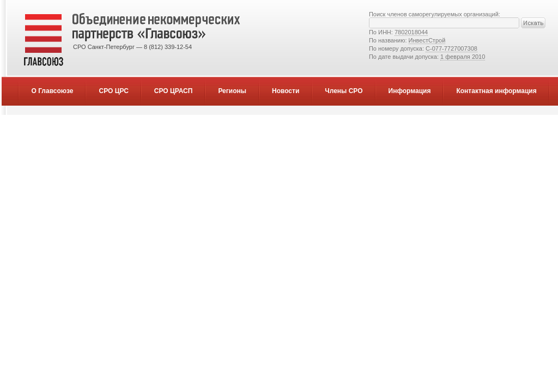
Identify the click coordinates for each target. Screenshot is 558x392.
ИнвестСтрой (427, 40)
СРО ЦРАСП (174, 91)
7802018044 (411, 32)
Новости (286, 91)
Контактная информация (496, 91)
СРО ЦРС (113, 91)
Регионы (232, 91)
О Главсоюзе (53, 91)
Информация (410, 91)
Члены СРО (344, 91)
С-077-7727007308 (451, 48)
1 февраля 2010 (463, 57)
